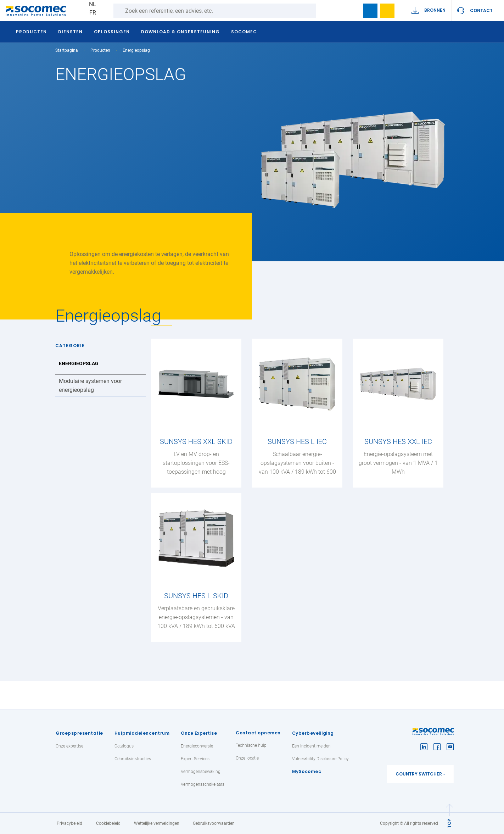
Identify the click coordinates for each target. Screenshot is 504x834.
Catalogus (124, 746)
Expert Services (195, 759)
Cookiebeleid (108, 823)
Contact (481, 10)
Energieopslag (79, 363)
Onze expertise (69, 746)
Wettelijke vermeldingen (157, 823)
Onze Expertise (199, 733)
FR (93, 13)
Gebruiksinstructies (133, 759)
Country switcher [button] (419, 774)
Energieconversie (197, 746)
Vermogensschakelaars (203, 784)
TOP (449, 823)
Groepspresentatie (79, 733)
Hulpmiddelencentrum (142, 733)
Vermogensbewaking (201, 772)
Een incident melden (311, 746)
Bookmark (370, 11)
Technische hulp (251, 745)
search (353, 11)
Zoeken (323, 11)
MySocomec (307, 771)
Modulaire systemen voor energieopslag (90, 385)
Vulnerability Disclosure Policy (320, 759)
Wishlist (387, 11)
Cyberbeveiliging (313, 733)
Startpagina (67, 50)
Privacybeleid (69, 823)
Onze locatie (247, 758)
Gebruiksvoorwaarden (214, 823)
